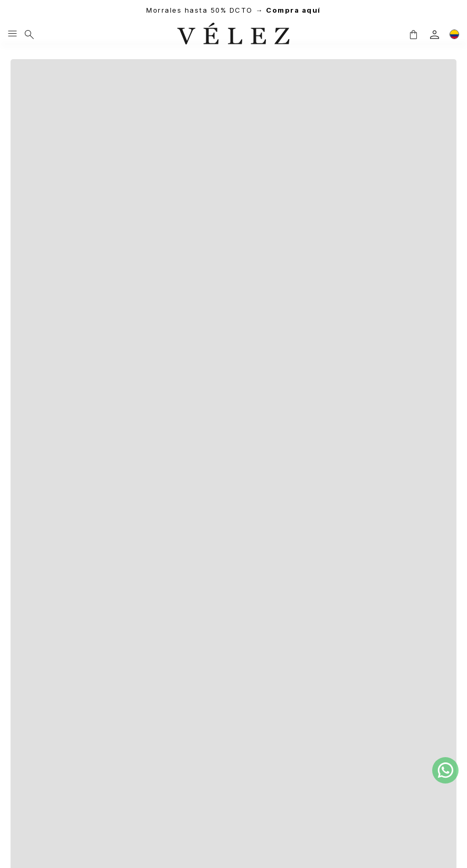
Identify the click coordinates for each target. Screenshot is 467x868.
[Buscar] (29, 34)
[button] (413, 34)
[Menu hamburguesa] (12, 34)
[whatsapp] (445, 770)
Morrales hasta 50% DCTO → (234, 10)
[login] (435, 35)
